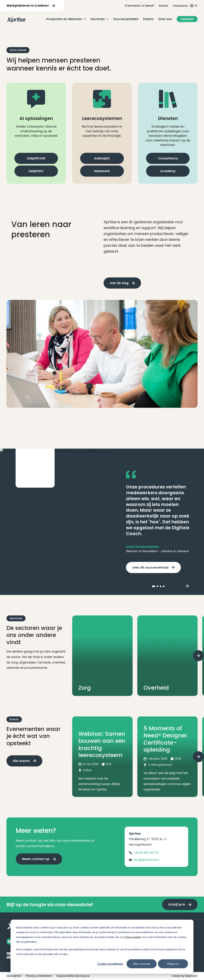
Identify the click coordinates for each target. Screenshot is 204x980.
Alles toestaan (142, 964)
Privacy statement (39, 976)
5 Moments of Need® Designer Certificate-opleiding (165, 739)
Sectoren (98, 19)
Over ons (165, 19)
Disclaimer (14, 976)
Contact (187, 19)
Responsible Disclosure (73, 976)
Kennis (164, 6)
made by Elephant (185, 976)
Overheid (156, 688)
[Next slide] (187, 586)
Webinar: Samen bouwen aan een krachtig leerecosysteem (102, 744)
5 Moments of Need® (140, 6)
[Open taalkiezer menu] (194, 6)
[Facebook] (10, 942)
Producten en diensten (64, 19)
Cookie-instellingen (110, 964)
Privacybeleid (133, 937)
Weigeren (173, 964)
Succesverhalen (126, 19)
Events (148, 19)
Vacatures (180, 6)
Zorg (85, 688)
